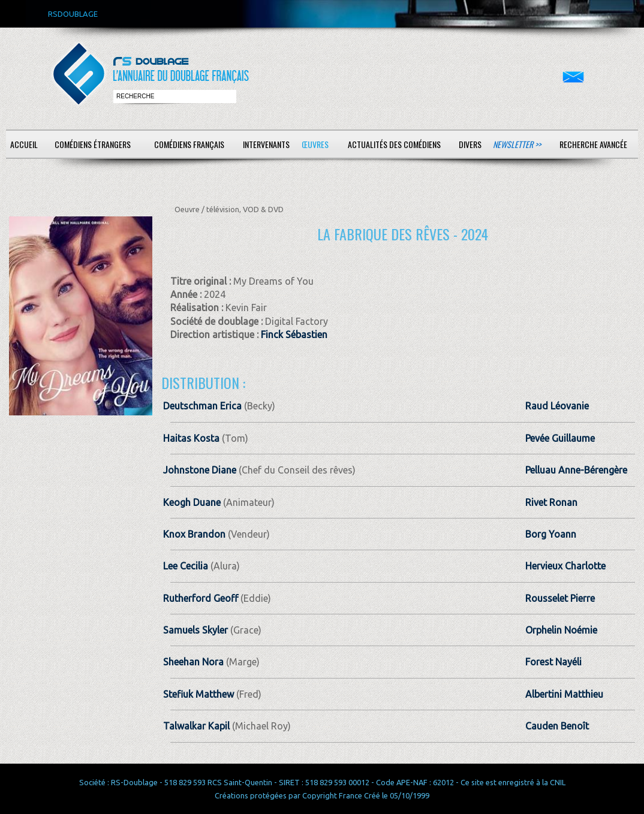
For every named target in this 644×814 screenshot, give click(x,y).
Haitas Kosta (191, 438)
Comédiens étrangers (93, 144)
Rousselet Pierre (560, 598)
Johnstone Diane (200, 470)
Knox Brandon (194, 534)
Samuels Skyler (195, 630)
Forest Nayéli (553, 662)
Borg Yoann (551, 534)
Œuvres (315, 144)
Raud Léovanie (557, 406)
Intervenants (266, 144)
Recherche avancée (593, 144)
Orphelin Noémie (561, 630)
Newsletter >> (517, 144)
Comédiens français (189, 144)
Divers (470, 144)
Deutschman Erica (202, 406)
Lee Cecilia (186, 566)
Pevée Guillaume (560, 438)
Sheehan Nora (193, 662)
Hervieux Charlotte (565, 566)
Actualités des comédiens (394, 144)
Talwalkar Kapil (196, 726)
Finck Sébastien (294, 334)
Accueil (24, 144)
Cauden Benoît (557, 726)
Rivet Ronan (551, 502)
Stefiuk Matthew (198, 694)
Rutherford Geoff (201, 598)
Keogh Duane (192, 502)
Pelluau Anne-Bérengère (576, 470)
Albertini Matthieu (564, 694)
